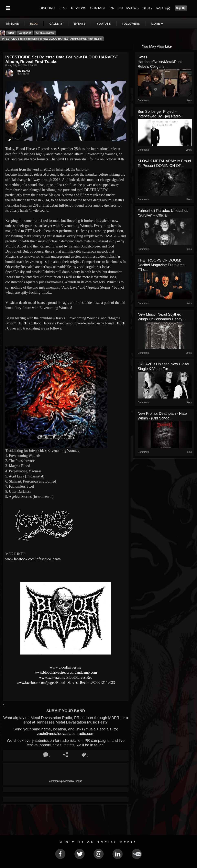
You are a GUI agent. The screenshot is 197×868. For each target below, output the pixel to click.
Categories (25, 33)
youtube (104, 24)
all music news (45, 33)
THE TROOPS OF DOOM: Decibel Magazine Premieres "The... (161, 265)
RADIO (161, 8)
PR (112, 8)
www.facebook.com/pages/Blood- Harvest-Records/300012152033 (66, 683)
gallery (56, 24)
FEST (63, 8)
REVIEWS (79, 8)
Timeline (12, 24)
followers (131, 24)
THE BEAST (23, 71)
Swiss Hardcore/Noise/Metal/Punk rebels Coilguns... (160, 62)
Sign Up (181, 8)
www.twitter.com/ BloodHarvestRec (66, 678)
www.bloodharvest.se (66, 667)
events (80, 24)
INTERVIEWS (128, 8)
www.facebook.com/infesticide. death (33, 559)
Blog (11, 33)
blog (34, 24)
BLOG (147, 8)
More (157, 24)
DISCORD (47, 8)
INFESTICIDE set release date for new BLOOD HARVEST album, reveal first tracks (52, 39)
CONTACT (98, 8)
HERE (22, 323)
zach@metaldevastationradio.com (66, 734)
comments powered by (66, 781)
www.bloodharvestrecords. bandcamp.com (66, 672)
